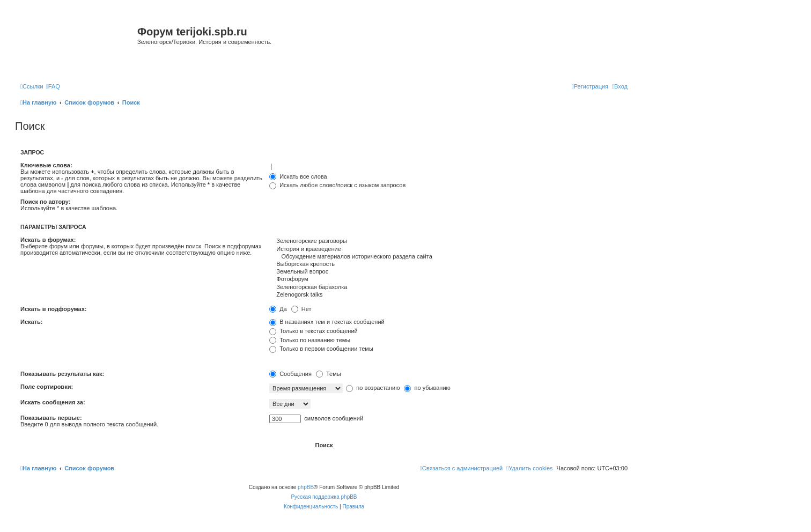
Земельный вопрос (448, 272)
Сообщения (290, 374)
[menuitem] (53, 86)
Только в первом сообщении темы (321, 349)
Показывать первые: (51, 418)
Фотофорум (448, 279)
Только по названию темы (310, 340)
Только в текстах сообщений (314, 331)
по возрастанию (373, 388)
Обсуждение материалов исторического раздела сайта (448, 257)
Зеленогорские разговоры (448, 241)
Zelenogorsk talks (448, 295)
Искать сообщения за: (53, 402)
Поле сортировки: (47, 387)
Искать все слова (298, 176)
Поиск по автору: (45, 202)
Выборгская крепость (448, 264)
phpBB (306, 487)
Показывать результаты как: (62, 374)
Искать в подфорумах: (54, 309)
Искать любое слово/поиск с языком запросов (337, 185)
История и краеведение (448, 249)
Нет (301, 309)
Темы (329, 374)
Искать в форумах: (48, 240)
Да (278, 309)
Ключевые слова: (46, 165)
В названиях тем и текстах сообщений (327, 322)
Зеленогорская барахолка (448, 287)
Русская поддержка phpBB (324, 497)
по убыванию (427, 388)
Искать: (31, 322)
